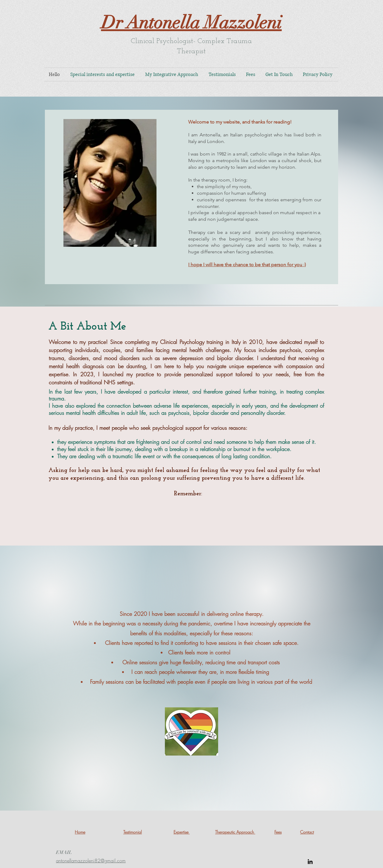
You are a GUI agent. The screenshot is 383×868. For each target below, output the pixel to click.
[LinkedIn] (310, 862)
